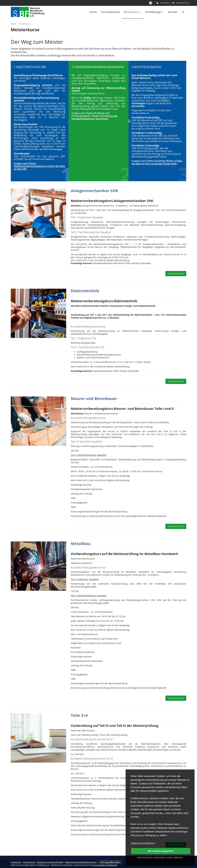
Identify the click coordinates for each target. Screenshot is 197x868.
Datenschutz (29, 862)
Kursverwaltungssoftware (105, 865)
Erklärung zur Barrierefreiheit (50, 862)
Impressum (16, 862)
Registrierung (180, 3)
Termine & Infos (176, 274)
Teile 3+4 (79, 715)
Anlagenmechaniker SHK (94, 191)
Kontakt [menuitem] (173, 12)
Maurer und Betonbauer (94, 398)
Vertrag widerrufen (110, 862)
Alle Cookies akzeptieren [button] (161, 851)
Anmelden (163, 3)
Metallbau (81, 543)
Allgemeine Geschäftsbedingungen (81, 862)
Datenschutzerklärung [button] (143, 843)
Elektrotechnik (85, 291)
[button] (183, 12)
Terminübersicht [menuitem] (110, 12)
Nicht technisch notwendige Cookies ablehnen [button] (160, 858)
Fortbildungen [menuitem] (155, 12)
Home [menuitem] (93, 12)
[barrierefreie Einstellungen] (151, 3)
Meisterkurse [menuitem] (133, 12)
